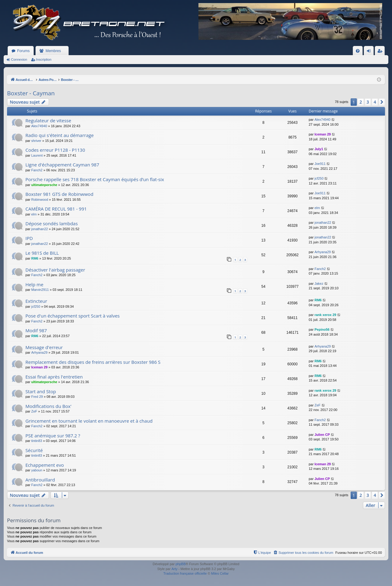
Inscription (44, 59)
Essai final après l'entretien (54, 377)
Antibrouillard (40, 480)
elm (34, 214)
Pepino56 (322, 329)
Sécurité (34, 450)
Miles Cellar (220, 573)
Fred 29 (37, 397)
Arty (175, 569)
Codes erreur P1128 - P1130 (55, 150)
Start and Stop (41, 391)
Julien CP (322, 435)
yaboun (37, 470)
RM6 (35, 258)
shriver (36, 141)
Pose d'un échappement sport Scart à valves (73, 316)
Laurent (37, 155)
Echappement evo (45, 465)
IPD (29, 238)
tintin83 (37, 441)
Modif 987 (36, 330)
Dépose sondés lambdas (52, 223)
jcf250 (319, 178)
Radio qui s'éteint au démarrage (60, 135)
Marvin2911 (40, 290)
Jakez (319, 283)
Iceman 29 (323, 134)
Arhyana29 (323, 252)
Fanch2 (37, 170)
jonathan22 (40, 229)
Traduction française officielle (185, 573)
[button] (382, 102)
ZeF (34, 411)
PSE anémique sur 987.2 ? (53, 436)
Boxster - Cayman (31, 93)
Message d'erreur (44, 347)
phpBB (181, 564)
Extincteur (36, 301)
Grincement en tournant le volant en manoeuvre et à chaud (89, 421)
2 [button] (361, 102)
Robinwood (40, 200)
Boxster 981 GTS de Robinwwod (59, 194)
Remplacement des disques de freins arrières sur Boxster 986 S (93, 362)
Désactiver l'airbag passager (55, 270)
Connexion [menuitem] (370, 52)
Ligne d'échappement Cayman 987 (62, 165)
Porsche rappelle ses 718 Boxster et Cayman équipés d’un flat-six (95, 179)
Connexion (19, 59)
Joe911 (320, 164)
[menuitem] (358, 51)
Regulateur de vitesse (48, 120)
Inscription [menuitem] (381, 52)
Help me (34, 284)
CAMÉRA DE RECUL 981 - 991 (56, 209)
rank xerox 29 (325, 315)
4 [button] (375, 102)
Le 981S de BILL (42, 253)
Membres (53, 51)
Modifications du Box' (48, 406)
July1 (319, 149)
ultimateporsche (44, 185)
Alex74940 (39, 126)
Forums (23, 51)
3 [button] (368, 102)
